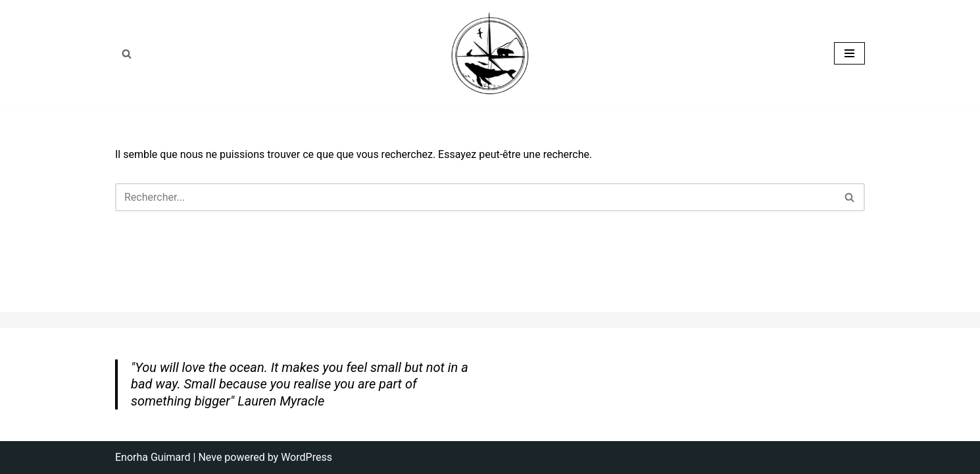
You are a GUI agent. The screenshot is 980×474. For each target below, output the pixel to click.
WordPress (306, 457)
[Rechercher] (127, 54)
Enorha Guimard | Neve (168, 457)
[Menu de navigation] (849, 53)
